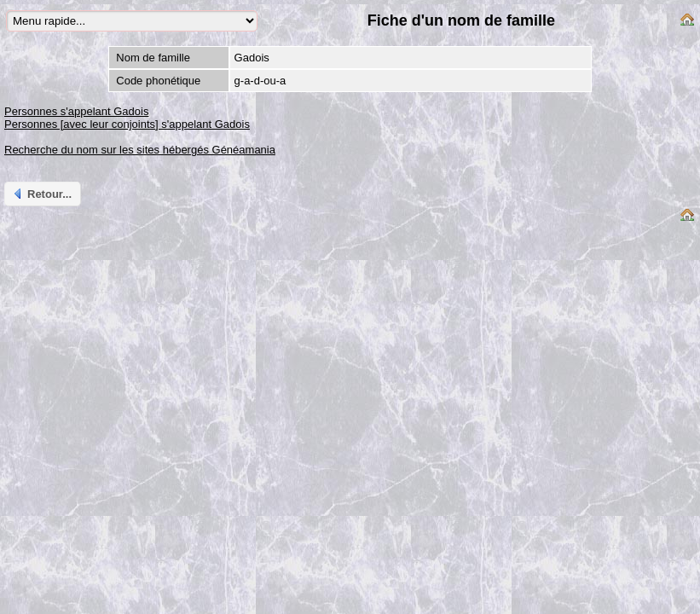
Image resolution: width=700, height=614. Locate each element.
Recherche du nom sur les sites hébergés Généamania (140, 150)
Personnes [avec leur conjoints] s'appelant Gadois (127, 124)
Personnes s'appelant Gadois (76, 111)
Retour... (41, 194)
